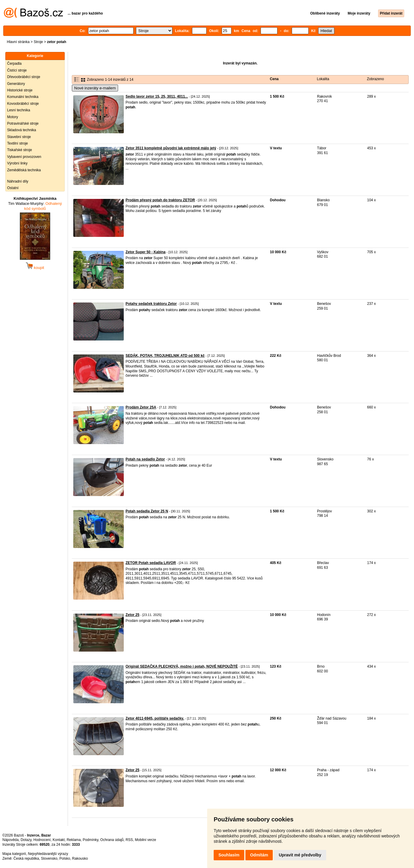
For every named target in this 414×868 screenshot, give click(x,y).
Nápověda (11, 840)
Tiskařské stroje (20, 150)
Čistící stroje (17, 70)
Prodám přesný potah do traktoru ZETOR (160, 200)
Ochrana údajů (112, 840)
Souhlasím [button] (229, 855)
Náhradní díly (18, 181)
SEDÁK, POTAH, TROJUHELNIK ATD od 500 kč (165, 356)
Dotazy (26, 840)
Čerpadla (14, 64)
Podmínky (91, 840)
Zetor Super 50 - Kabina (146, 252)
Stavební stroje (19, 137)
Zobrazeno (375, 79)
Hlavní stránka (18, 42)
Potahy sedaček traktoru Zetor (151, 304)
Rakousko (80, 859)
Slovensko (49, 859)
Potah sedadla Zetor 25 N (147, 511)
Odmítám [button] (259, 855)
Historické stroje (20, 90)
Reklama (74, 840)
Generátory (16, 84)
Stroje (38, 42)
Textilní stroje (18, 143)
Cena (274, 79)
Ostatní (13, 188)
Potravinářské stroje (23, 123)
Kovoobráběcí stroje (23, 104)
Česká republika (26, 859)
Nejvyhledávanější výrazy (48, 854)
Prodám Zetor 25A (141, 407)
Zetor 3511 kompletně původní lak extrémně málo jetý (171, 148)
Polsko (65, 859)
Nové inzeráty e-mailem (95, 88)
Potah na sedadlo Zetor (145, 459)
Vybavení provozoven (24, 157)
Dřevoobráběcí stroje (24, 77)
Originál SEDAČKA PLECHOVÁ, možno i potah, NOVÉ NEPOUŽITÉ (182, 666)
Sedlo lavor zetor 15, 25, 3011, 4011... (157, 96)
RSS (129, 840)
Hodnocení (42, 840)
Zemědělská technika (24, 170)
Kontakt (59, 840)
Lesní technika (19, 110)
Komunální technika (23, 97)
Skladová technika (22, 130)
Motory (13, 117)
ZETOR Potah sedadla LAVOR (151, 563)
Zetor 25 (133, 615)
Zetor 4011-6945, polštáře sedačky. (155, 718)
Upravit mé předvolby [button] (300, 855)
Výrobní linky (17, 163)
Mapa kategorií (14, 854)
